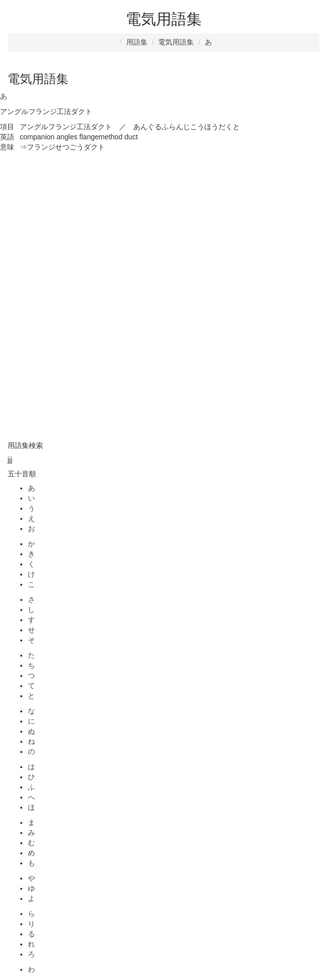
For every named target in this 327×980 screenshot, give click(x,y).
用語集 (137, 42)
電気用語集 (176, 42)
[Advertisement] (163, 223)
